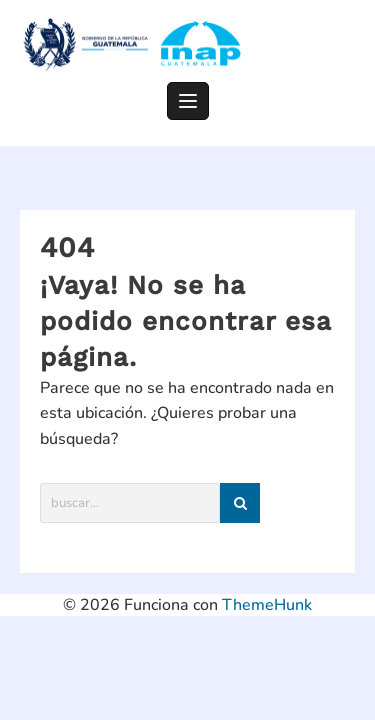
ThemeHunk (267, 605)
